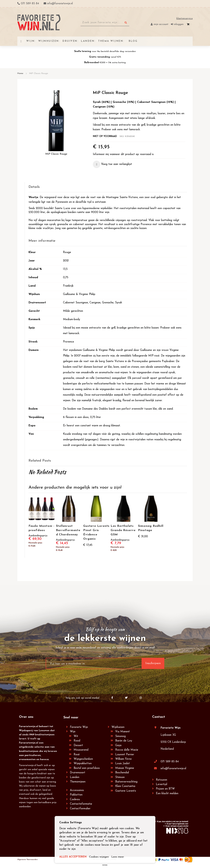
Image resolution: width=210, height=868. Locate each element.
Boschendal (122, 773)
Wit (76, 736)
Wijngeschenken (83, 759)
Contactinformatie (81, 804)
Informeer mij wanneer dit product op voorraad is (123, 154)
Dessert (78, 745)
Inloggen (179, 24)
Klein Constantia (125, 786)
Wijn (73, 732)
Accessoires (77, 790)
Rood (77, 741)
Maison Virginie (125, 768)
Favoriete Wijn (79, 727)
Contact (159, 717)
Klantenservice (185, 19)
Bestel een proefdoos (87, 768)
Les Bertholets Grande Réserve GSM (123, 530)
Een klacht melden (167, 794)
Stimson (120, 777)
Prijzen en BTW (165, 789)
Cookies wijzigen (101, 857)
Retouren (162, 780)
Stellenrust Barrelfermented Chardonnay (68, 530)
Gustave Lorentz (126, 791)
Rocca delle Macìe (127, 750)
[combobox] (105, 23)
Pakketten (76, 795)
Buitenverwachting (126, 782)
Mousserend (81, 750)
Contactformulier (80, 809)
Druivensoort (78, 773)
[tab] (108, 187)
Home (20, 73)
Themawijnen (78, 782)
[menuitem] (133, 41)
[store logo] (39, 22)
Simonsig (120, 736)
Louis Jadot (123, 764)
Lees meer (120, 857)
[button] (112, 164)
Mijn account (161, 24)
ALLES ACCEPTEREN (74, 857)
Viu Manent (123, 732)
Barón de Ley (124, 741)
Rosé (77, 755)
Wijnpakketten (83, 764)
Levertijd (162, 784)
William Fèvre (123, 759)
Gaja (118, 745)
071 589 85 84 (170, 762)
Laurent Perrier (125, 755)
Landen (75, 777)
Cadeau (75, 800)
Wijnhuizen (118, 727)
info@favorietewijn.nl (173, 769)
